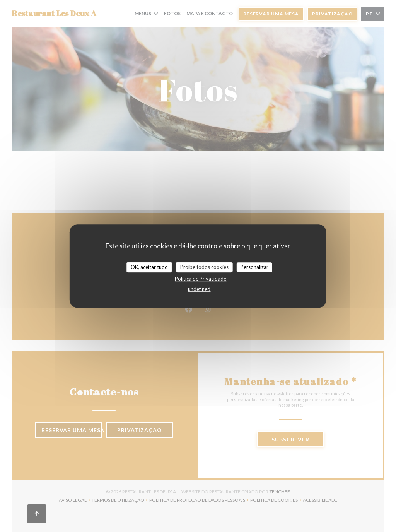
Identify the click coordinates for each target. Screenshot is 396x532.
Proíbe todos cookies (204, 267)
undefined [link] (199, 289)
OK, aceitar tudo (149, 267)
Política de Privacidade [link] (201, 279)
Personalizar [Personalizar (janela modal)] (254, 267)
